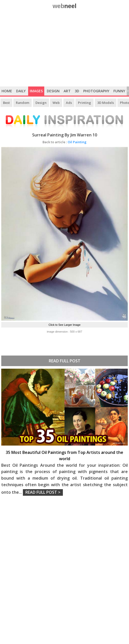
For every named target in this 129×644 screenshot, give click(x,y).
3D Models (106, 103)
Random (23, 103)
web (64, 6)
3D (77, 91)
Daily (21, 91)
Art (67, 91)
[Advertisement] (64, 49)
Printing (84, 103)
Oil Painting (64, 142)
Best (6, 103)
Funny (119, 91)
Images (36, 91)
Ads (69, 103)
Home (7, 91)
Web (56, 103)
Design (53, 91)
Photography (96, 91)
